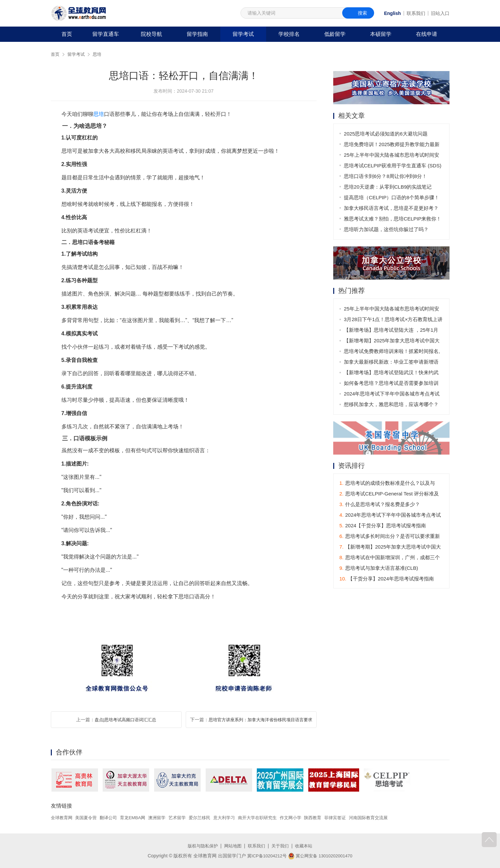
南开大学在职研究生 (271, 818)
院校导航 (151, 34)
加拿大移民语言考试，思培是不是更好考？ (392, 208)
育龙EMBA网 (138, 818)
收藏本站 (307, 846)
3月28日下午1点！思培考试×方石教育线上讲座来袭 (391, 321)
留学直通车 (106, 34)
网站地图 (232, 846)
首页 (67, 34)
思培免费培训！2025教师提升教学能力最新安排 (392, 146)
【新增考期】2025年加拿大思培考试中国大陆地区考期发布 (392, 342)
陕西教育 (331, 818)
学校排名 (289, 34)
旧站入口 (440, 13)
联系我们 (416, 13)
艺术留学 (186, 818)
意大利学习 (236, 818)
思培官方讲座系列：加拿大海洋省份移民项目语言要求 (260, 720)
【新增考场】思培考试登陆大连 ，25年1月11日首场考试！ (392, 332)
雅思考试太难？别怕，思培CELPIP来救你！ (393, 219)
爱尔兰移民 (210, 818)
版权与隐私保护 (200, 846)
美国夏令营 (88, 818)
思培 (99, 54)
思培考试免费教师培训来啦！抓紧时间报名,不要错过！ (393, 353)
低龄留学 (335, 34)
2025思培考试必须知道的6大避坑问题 (386, 134)
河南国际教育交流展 (390, 818)
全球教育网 (62, 818)
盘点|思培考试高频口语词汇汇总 (126, 720)
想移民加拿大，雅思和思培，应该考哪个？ (392, 405)
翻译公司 (112, 818)
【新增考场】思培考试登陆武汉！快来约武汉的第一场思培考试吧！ (392, 374)
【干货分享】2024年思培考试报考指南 (387, 579)
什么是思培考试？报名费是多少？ (380, 505)
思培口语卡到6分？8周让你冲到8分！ (386, 176)
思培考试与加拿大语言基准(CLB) (379, 569)
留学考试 (243, 34)
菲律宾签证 (354, 818)
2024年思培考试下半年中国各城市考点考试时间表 (392, 395)
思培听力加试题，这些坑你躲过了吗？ (387, 229)
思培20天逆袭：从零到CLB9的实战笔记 (388, 187)
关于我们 (282, 846)
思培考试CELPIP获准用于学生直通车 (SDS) (393, 166)
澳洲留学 (164, 818)
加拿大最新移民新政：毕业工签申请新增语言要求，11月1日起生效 (392, 363)
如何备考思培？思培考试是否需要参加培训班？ (392, 385)
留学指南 (197, 34)
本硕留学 (381, 34)
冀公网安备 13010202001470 (322, 856)
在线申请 (427, 34)
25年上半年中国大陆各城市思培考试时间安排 (392, 156)
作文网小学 (307, 818)
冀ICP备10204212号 (265, 856)
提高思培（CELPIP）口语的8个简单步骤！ (392, 197)
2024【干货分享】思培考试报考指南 (383, 526)
